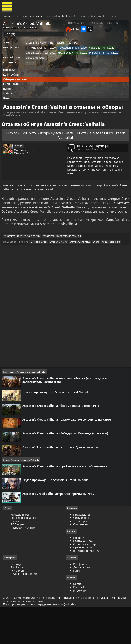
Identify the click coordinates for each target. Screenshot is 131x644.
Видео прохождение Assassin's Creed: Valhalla (56, 512)
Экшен (31, 47)
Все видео (18, 599)
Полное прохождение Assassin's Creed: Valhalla (57, 418)
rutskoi (21, 164)
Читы (8, 107)
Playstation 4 (67, 52)
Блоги (77, 620)
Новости (10, 76)
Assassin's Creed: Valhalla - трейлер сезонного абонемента (65, 497)
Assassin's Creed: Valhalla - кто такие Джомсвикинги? (62, 478)
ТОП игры (18, 559)
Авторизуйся (55, 149)
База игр (17, 556)
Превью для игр (84, 583)
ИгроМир (80, 626)
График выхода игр (24, 553)
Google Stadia (35, 58)
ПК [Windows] (35, 52)
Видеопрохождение (25, 609)
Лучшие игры (21, 550)
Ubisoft (31, 68)
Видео (8, 96)
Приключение (47, 47)
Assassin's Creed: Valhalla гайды (23, 259)
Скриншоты (12, 91)
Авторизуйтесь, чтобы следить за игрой (92, 25)
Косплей (79, 623)
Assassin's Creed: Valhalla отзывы (64, 259)
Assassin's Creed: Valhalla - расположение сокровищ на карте (67, 448)
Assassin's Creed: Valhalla (52, 18)
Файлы (9, 102)
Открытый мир (60, 265)
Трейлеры (18, 603)
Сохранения (81, 559)
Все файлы (80, 599)
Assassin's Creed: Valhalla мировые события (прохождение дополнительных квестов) (65, 405)
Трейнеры (80, 556)
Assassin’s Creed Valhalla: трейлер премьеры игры (59, 527)
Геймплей (18, 606)
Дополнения (82, 603)
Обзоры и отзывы (16, 86)
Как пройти (12, 81)
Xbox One (97, 52)
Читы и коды (82, 553)
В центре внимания (86, 586)
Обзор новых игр (85, 579)
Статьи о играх (83, 576)
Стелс (99, 265)
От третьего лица (83, 265)
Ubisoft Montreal (37, 63)
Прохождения (82, 550)
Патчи (77, 606)
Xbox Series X (67, 58)
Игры (29, 18)
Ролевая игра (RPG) (69, 47)
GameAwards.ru (12, 18)
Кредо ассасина (115, 265)
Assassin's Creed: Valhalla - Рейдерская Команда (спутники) (66, 463)
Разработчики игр (24, 563)
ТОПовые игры (40, 265)
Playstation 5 (99, 58)
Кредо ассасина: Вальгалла (21, 30)
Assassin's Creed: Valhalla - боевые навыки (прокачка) (62, 433)
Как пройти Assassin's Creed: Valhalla (25, 397)
